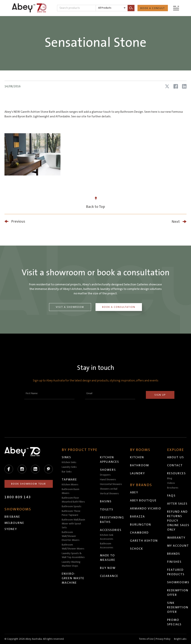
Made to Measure (108, 558)
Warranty (176, 538)
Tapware (70, 480)
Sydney (11, 529)
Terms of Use (146, 639)
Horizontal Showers (111, 484)
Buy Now (108, 568)
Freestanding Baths (112, 520)
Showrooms (178, 582)
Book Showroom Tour (29, 484)
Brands (174, 554)
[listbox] (112, 8)
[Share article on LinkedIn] (184, 86)
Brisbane (12, 517)
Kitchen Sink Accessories (107, 537)
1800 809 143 (18, 497)
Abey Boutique (144, 500)
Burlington (141, 525)
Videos (171, 483)
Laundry (138, 473)
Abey (134, 492)
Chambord (140, 533)
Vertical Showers (110, 494)
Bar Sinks (67, 472)
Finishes (174, 562)
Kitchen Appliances (110, 460)
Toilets (107, 509)
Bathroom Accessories (107, 546)
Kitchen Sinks (69, 462)
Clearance (109, 576)
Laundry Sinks (69, 467)
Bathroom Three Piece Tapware (71, 513)
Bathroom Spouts (72, 506)
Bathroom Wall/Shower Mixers (73, 547)
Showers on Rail (109, 489)
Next (176, 222)
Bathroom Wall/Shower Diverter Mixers (71, 536)
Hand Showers (108, 480)
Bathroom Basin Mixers (71, 491)
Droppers (105, 475)
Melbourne (14, 523)
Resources (177, 473)
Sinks (67, 457)
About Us (176, 457)
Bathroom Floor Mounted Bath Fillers (73, 500)
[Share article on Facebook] (176, 86)
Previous (18, 221)
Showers (108, 470)
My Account (178, 546)
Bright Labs (180, 639)
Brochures (173, 488)
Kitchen (137, 457)
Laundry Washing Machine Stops (71, 564)
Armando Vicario (146, 509)
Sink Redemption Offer (178, 607)
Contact (175, 465)
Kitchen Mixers (70, 485)
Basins (106, 501)
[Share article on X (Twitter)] (167, 86)
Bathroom (140, 465)
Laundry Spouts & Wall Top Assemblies (73, 555)
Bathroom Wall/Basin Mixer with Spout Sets (74, 524)
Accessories (111, 530)
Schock (137, 549)
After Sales (177, 504)
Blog (170, 478)
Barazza (138, 517)
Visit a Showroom (70, 307)
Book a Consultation (119, 307)
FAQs (172, 496)
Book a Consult (153, 8)
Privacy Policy (163, 639)
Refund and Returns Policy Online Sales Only (178, 521)
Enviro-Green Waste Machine (73, 578)
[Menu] (176, 8)
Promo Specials (174, 622)
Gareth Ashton (144, 541)
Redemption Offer (178, 593)
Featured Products (176, 572)
